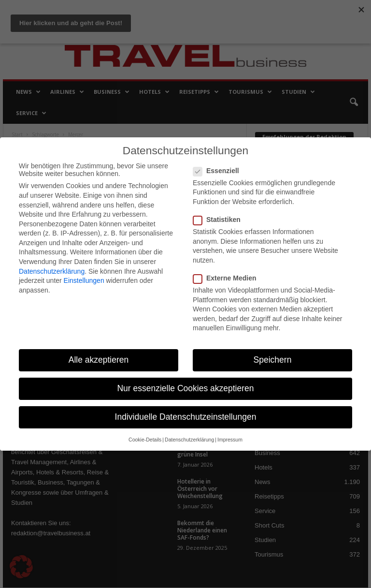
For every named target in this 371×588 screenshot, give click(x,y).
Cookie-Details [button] (145, 440)
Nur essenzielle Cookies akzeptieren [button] (185, 388)
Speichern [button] (273, 360)
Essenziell (219, 171)
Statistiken (220, 220)
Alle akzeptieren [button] (99, 360)
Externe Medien (228, 278)
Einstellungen (84, 280)
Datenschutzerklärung (52, 271)
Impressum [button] (230, 440)
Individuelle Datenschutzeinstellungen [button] (186, 417)
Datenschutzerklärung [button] (189, 440)
